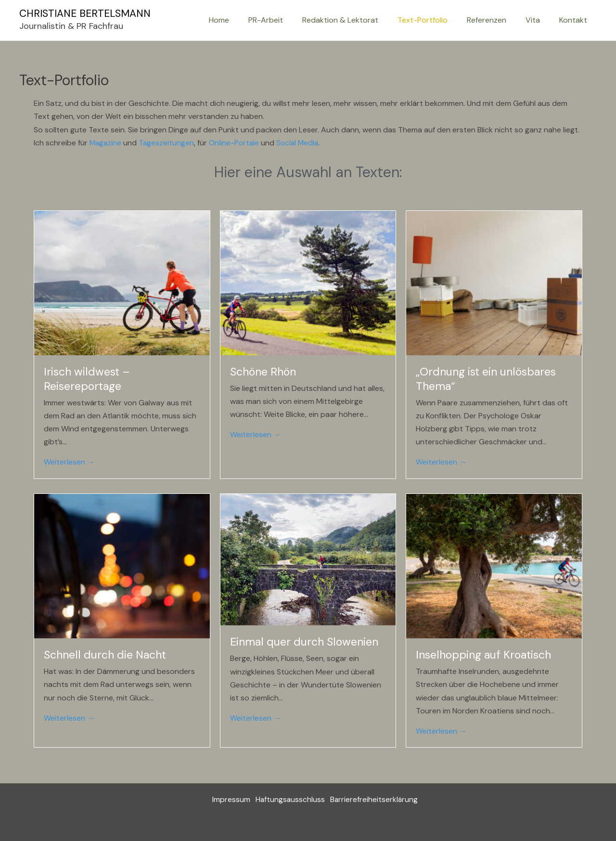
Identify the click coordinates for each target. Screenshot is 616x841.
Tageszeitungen (168, 143)
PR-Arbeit (287, 20)
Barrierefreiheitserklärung (375, 799)
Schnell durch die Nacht (105, 654)
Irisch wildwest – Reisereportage (87, 378)
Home (244, 20)
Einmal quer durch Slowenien (304, 642)
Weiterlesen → (69, 462)
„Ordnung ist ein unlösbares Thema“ (486, 378)
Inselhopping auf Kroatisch (483, 654)
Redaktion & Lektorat (358, 20)
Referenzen (496, 20)
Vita (539, 20)
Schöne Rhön (263, 371)
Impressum (227, 799)
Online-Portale (236, 143)
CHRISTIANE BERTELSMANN (85, 13)
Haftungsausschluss (289, 799)
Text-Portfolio (436, 20)
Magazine (106, 143)
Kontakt (575, 20)
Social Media (301, 143)
